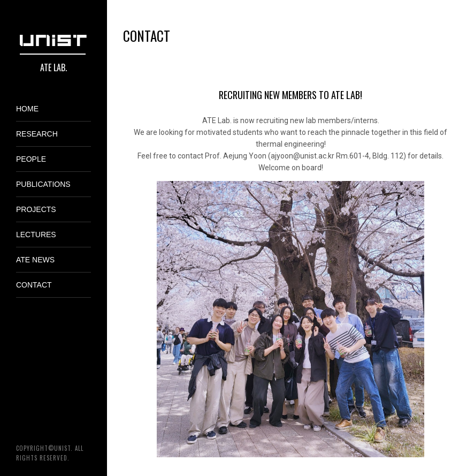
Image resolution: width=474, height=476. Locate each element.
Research (37, 134)
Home (27, 109)
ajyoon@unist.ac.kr (303, 156)
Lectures (36, 235)
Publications (43, 184)
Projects (36, 209)
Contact (34, 285)
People (31, 159)
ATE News (35, 260)
